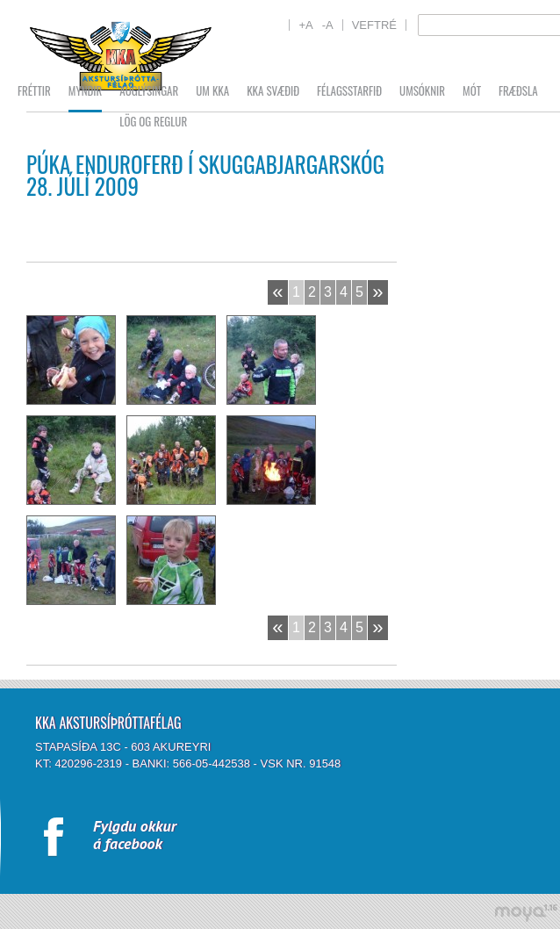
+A (305, 25)
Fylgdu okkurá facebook (135, 835)
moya (525, 913)
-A (328, 25)
